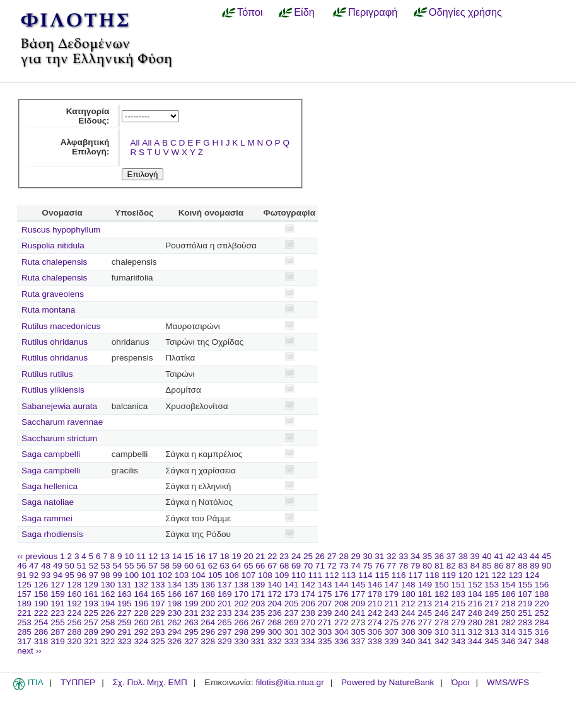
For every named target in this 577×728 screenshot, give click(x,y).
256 (75, 622)
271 (325, 622)
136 (208, 585)
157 (24, 594)
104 (198, 575)
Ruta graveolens (53, 294)
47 (34, 566)
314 (509, 632)
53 (106, 566)
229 (158, 613)
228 (141, 613)
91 (22, 575)
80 (427, 566)
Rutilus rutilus (47, 374)
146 (375, 585)
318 (41, 641)
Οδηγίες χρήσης (465, 12)
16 (201, 556)
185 (492, 594)
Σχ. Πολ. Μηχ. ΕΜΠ (149, 682)
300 (275, 632)
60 (189, 566)
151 (458, 585)
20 (248, 556)
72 (332, 566)
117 (415, 575)
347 (525, 641)
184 (475, 594)
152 (475, 585)
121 (482, 575)
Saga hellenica (50, 486)
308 (408, 632)
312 (475, 632)
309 (425, 632)
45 (546, 556)
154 (509, 585)
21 (260, 556)
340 (408, 641)
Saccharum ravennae (62, 422)
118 (432, 575)
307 (392, 632)
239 (325, 613)
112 (332, 575)
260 (141, 622)
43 (522, 556)
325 (158, 641)
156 (542, 585)
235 (258, 613)
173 (292, 594)
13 (165, 556)
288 (75, 632)
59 (177, 566)
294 (174, 632)
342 (442, 641)
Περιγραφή (373, 12)
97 (94, 575)
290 (108, 632)
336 (341, 641)
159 (58, 594)
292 (141, 632)
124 (533, 575)
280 (475, 622)
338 (375, 641)
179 (392, 594)
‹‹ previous (37, 556)
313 (492, 632)
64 (237, 566)
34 (415, 556)
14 (177, 556)
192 (75, 604)
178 (375, 594)
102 (165, 575)
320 (75, 641)
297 (225, 632)
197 (158, 604)
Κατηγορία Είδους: (88, 116)
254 (41, 622)
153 (492, 585)
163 (125, 594)
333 (292, 641)
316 (542, 632)
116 (399, 575)
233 (225, 613)
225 (91, 613)
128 (75, 585)
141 (292, 585)
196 (141, 604)
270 (308, 622)
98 (106, 575)
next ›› (29, 651)
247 (458, 613)
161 (91, 594)
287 (58, 632)
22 (272, 556)
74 (356, 566)
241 (358, 613)
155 (525, 585)
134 (174, 585)
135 (191, 585)
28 (344, 556)
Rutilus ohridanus (55, 342)
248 (475, 613)
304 (341, 632)
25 (308, 556)
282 (509, 622)
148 (408, 585)
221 (24, 613)
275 (392, 622)
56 (141, 566)
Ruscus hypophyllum (61, 230)
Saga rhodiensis (52, 534)
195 (125, 604)
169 (225, 594)
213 (425, 604)
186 (509, 594)
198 (174, 604)
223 (58, 613)
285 (24, 632)
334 (308, 641)
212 (408, 604)
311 (458, 632)
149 (425, 585)
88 (522, 566)
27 (332, 556)
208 (341, 604)
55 (129, 566)
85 (487, 566)
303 (325, 632)
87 (510, 566)
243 (392, 613)
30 (367, 556)
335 (325, 641)
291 (125, 632)
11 (141, 556)
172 (275, 594)
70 (308, 566)
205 (292, 604)
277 (425, 622)
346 (509, 641)
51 (82, 566)
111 (316, 575)
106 (232, 575)
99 (117, 575)
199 (191, 604)
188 (542, 594)
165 (158, 594)
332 (275, 641)
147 (392, 585)
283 (525, 622)
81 (439, 566)
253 (24, 622)
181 (425, 594)
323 (125, 641)
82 (451, 566)
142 (308, 585)
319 (58, 641)
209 (358, 604)
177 (358, 594)
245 (425, 613)
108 (265, 575)
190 (41, 604)
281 (492, 622)
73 (344, 566)
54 (117, 566)
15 (189, 556)
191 (58, 604)
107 (249, 575)
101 (149, 575)
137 (225, 585)
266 (241, 622)
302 (308, 632)
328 (208, 641)
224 (75, 613)
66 (260, 566)
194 (108, 604)
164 (141, 594)
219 (525, 604)
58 (165, 566)
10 (129, 556)
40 (487, 556)
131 (125, 585)
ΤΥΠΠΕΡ (78, 682)
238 (308, 613)
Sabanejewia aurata (59, 406)
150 (442, 585)
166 (174, 594)
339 (392, 641)
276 (408, 622)
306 (375, 632)
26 (320, 556)
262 (174, 622)
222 (41, 613)
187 (525, 594)
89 (534, 566)
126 (41, 585)
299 (258, 632)
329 (225, 641)
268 (275, 622)
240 (341, 613)
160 (75, 594)
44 (534, 556)
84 (475, 566)
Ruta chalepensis (54, 262)
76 (379, 566)
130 (108, 585)
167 (191, 594)
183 (458, 594)
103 (182, 575)
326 (174, 641)
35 (427, 556)
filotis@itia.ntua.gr (289, 682)
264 (208, 622)
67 (272, 566)
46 (22, 566)
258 (108, 622)
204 (275, 604)
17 (213, 556)
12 (153, 556)
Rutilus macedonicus (61, 326)
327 (191, 641)
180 (408, 594)
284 (542, 622)
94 (58, 575)
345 (492, 641)
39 (475, 556)
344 (475, 641)
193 (91, 604)
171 (258, 594)
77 (391, 566)
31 (379, 556)
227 (125, 613)
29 (356, 556)
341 (425, 641)
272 (341, 622)
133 (158, 585)
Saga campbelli (51, 454)
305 (358, 632)
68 (284, 566)
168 (208, 594)
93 (46, 575)
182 (442, 594)
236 (275, 613)
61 (201, 566)
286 (41, 632)
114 (365, 575)
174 (308, 594)
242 (375, 613)
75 (367, 566)
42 (510, 556)
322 (108, 641)
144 (341, 585)
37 (451, 556)
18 (225, 556)
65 (248, 566)
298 (241, 632)
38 (463, 556)
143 (325, 585)
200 (208, 604)
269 (292, 622)
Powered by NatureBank (388, 682)
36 (439, 556)
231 (191, 613)
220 (542, 604)
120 (466, 575)
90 (546, 566)
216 (475, 604)
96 (82, 575)
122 (499, 575)
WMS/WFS (508, 682)
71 (320, 566)
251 (525, 613)
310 (442, 632)
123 (516, 575)
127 (58, 585)
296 (208, 632)
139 (258, 585)
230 (174, 613)
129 (91, 585)
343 (458, 641)
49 (58, 566)
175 (325, 594)
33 (403, 556)
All (135, 143)
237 (292, 613)
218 (509, 604)
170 (241, 594)
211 (392, 604)
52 (94, 566)
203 (258, 604)
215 (458, 604)
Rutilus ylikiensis (53, 390)
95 (70, 575)
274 (375, 622)
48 (46, 566)
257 (91, 622)
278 (442, 622)
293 (158, 632)
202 (241, 604)
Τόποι (250, 12)
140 (275, 585)
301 (292, 632)
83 (463, 566)
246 (442, 613)
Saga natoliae (48, 502)
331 (258, 641)
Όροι (461, 682)
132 (141, 585)
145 (358, 585)
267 (258, 622)
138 (241, 585)
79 (415, 566)
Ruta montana (48, 310)
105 (215, 575)
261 (158, 622)
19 (236, 556)
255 (58, 622)
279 (458, 622)
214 (442, 604)
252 (542, 613)
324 (141, 641)
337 (358, 641)
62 (213, 566)
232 (208, 613)
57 (153, 566)
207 (325, 604)
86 (498, 566)
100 (131, 575)
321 (91, 641)
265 (225, 622)
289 (91, 632)
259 (125, 622)
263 (191, 622)
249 (492, 613)
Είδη (304, 12)
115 (382, 575)
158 (41, 594)
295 (191, 632)
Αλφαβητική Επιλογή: (85, 147)
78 (403, 566)
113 (348, 575)
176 (341, 594)
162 (108, 594)
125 (24, 585)
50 (70, 566)
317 (24, 641)
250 (509, 613)
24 (296, 556)
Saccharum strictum (59, 438)
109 (282, 575)
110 (299, 575)
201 (225, 604)
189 (24, 604)
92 (34, 575)
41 (498, 556)
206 (308, 604)
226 (108, 613)
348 (542, 641)
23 (284, 556)
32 (391, 556)
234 (241, 613)
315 (525, 632)
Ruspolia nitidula (53, 246)
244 (408, 613)
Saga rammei (47, 518)
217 (492, 604)
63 (225, 566)
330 (241, 641)
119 (449, 575)
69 (296, 566)
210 (375, 604)
